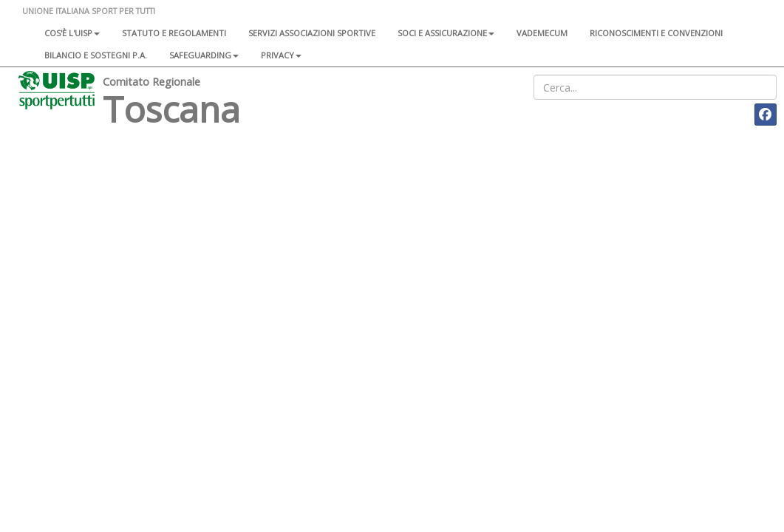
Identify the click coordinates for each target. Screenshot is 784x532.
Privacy (281, 55)
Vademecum (542, 33)
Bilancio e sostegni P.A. (96, 55)
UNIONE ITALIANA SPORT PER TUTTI (89, 11)
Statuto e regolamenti (174, 33)
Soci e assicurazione (446, 33)
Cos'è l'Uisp (72, 33)
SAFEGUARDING (204, 55)
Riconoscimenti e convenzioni (656, 33)
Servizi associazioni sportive (312, 33)
